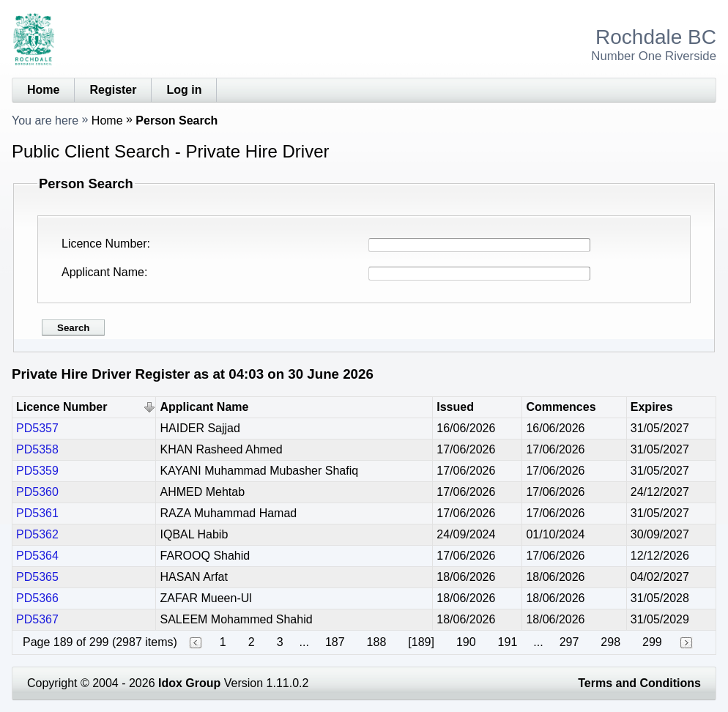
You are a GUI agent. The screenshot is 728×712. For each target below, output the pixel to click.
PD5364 (37, 556)
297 (569, 642)
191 (508, 642)
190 (466, 642)
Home (43, 90)
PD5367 (37, 619)
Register (113, 90)
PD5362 (37, 534)
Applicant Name (103, 272)
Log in (184, 90)
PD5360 (37, 492)
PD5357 (37, 428)
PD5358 (37, 449)
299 (652, 642)
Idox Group (189, 683)
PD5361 (37, 513)
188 (377, 642)
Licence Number (104, 244)
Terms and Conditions (639, 683)
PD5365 (37, 577)
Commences (561, 407)
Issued (455, 407)
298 (610, 642)
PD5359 (37, 471)
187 (335, 642)
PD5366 (37, 598)
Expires (652, 407)
